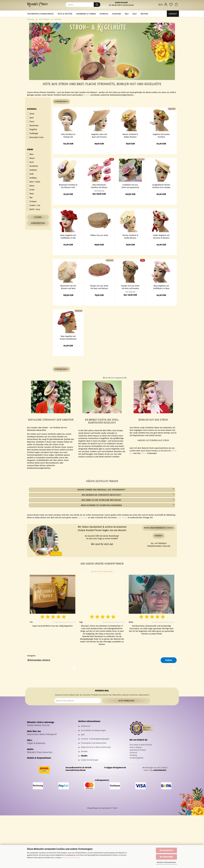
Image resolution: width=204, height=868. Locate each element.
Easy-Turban (122, 518)
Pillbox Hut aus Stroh (99, 235)
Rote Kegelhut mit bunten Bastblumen (68, 337)
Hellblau (32, 178)
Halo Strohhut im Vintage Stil (68, 135)
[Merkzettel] (171, 5)
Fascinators (83, 518)
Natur (31, 186)
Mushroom (33, 126)
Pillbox (144, 453)
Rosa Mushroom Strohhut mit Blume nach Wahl (99, 186)
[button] (160, 5)
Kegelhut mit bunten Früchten (161, 135)
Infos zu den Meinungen (102, 572)
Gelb (30, 174)
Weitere (144, 14)
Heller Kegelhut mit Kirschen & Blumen (161, 236)
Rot (30, 198)
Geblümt (32, 170)
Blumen (87, 95)
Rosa (30, 194)
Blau (30, 154)
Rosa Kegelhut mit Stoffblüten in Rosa (161, 287)
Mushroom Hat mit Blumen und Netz (68, 287)
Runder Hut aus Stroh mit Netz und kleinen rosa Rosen (99, 287)
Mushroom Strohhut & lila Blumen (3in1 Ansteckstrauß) (68, 186)
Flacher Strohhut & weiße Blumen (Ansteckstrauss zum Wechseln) (130, 236)
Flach (31, 122)
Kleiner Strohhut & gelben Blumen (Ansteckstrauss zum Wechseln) (130, 135)
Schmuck (104, 14)
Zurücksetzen (38, 223)
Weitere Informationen (166, 862)
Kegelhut (32, 129)
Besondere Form (35, 137)
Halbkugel (33, 133)
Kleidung (117, 14)
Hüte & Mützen (65, 14)
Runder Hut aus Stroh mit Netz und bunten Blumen (130, 287)
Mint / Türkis (34, 182)
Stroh (31, 114)
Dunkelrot (32, 166)
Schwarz (32, 201)
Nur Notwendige (166, 857)
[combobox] (61, 102)
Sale (135, 14)
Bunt (30, 162)
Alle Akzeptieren (166, 850)
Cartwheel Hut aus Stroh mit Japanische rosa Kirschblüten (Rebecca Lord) (130, 186)
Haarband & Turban (86, 14)
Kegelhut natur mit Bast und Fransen (99, 135)
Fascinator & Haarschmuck (40, 14)
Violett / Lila (34, 205)
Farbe (30, 149)
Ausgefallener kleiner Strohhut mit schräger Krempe (161, 186)
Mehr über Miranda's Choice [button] (159, 528)
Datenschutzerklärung (71, 858)
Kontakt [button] (159, 536)
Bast (30, 118)
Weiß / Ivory (34, 209)
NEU (127, 14)
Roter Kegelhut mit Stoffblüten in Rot (68, 236)
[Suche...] (97, 5)
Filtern (38, 217)
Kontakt (173, 14)
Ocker (31, 190)
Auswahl (32, 109)
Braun (31, 158)
